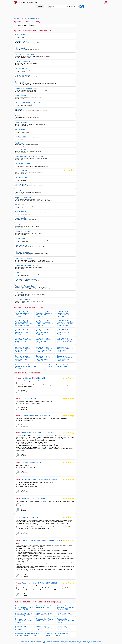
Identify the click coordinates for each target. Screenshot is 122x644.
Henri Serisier (27, 378)
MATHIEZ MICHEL (22, 136)
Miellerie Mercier (21, 41)
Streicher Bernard (28, 416)
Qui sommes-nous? (37, 639)
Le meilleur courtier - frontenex (36, 643)
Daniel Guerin (27, 399)
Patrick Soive (20, 204)
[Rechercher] (82, 7)
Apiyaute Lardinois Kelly (24, 198)
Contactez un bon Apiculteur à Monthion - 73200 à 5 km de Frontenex (44, 341)
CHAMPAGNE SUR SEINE (47, 479)
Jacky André (19, 82)
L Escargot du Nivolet (23, 163)
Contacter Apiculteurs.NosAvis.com (50, 639)
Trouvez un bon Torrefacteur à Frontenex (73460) (57, 634)
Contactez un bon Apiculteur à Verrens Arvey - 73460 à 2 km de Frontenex (45, 323)
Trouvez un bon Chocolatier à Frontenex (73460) (65, 621)
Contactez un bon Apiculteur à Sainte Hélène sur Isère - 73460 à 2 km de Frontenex (24, 323)
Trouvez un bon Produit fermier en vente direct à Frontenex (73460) (27, 634)
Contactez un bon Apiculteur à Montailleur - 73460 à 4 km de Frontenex (45, 332)
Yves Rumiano (20, 293)
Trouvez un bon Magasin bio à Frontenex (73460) (66, 614)
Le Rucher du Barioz (22, 62)
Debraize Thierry (28, 462)
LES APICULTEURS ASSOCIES (33, 541)
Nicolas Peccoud (21, 96)
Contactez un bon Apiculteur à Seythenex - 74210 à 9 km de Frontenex (26, 366)
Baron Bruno (26, 499)
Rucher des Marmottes (23, 232)
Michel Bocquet (21, 225)
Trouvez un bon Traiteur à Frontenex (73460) (44, 607)
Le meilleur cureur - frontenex (28, 641)
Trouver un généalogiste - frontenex (73, 641)
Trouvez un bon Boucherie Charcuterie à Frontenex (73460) (65, 607)
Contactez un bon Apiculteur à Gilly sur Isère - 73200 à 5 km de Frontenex (65, 341)
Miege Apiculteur (21, 48)
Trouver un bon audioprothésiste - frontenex (91, 641)
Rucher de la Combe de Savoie (26, 89)
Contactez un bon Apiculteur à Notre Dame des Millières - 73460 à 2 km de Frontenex (66, 323)
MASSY (38, 462)
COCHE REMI (20, 109)
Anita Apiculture (21, 116)
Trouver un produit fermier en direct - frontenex (82, 643)
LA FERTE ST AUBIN (54, 541)
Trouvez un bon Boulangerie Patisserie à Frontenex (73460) (24, 607)
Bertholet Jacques (22, 170)
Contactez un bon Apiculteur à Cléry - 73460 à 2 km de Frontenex (64, 314)
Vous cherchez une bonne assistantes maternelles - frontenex (57, 643)
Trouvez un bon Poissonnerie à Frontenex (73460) (22, 628)
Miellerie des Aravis (22, 252)
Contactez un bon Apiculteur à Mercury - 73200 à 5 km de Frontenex (65, 332)
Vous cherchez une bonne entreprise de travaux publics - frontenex (50, 641)
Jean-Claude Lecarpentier (24, 55)
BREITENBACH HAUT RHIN (46, 416)
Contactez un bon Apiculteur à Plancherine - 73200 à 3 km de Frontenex (24, 332)
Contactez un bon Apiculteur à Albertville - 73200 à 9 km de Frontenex (24, 358)
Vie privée (68, 639)
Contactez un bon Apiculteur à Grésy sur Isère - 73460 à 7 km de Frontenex (44, 349)
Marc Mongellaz (21, 218)
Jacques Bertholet (22, 177)
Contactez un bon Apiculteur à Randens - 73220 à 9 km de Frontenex (65, 358)
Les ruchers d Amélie (23, 300)
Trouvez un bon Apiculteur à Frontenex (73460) (65, 628)
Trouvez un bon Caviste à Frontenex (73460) (44, 614)
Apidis (17, 272)
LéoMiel (18, 191)
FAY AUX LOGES (39, 499)
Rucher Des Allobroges (23, 150)
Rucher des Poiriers (29, 479)
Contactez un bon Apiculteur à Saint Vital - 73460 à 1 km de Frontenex (45, 314)
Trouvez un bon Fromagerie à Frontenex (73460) (24, 621)
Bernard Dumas (21, 129)
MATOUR (37, 399)
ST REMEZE (41, 517)
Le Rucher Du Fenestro (23, 259)
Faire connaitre (62, 639)
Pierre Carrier (20, 34)
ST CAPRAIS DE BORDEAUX (45, 433)
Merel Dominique (21, 245)
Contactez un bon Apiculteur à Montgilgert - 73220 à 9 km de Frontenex (45, 358)
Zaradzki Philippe (28, 517)
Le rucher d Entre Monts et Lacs (27, 266)
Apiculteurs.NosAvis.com (28, 2)
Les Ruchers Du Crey (23, 75)
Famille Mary (20, 143)
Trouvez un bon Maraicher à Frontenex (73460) (44, 628)
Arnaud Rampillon (21, 211)
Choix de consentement (84, 639)
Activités (40, 7)
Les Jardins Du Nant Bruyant (25, 279)
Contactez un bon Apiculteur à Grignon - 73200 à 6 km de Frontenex (23, 349)
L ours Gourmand (21, 123)
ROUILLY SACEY (40, 378)
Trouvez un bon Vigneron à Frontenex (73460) (45, 620)
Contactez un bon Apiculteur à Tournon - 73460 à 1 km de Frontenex (23, 314)
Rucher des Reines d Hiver (25, 286)
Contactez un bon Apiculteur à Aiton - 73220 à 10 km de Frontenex (60, 366)
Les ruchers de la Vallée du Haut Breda (29, 157)
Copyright (76, 639)
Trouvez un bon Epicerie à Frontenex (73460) (24, 614)
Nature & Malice (21, 184)
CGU (72, 639)
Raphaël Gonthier (21, 68)
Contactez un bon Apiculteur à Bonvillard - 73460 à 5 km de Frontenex (24, 341)
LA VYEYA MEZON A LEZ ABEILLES (28, 102)
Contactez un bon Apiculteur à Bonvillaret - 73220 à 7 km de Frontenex (66, 349)
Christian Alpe (20, 238)
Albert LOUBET (27, 433)
